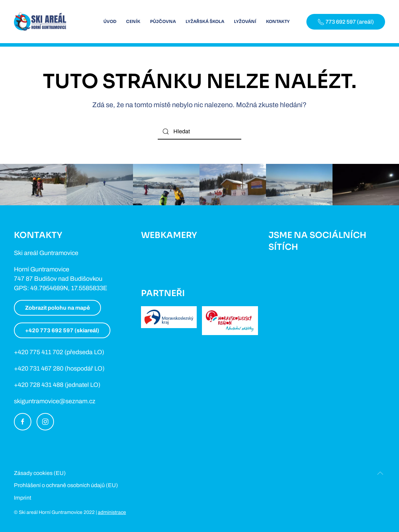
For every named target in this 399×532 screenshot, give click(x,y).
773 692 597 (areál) (346, 22)
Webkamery (169, 235)
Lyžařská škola (205, 21)
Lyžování (245, 21)
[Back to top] (380, 473)
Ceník (133, 21)
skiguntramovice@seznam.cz (55, 401)
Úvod (110, 21)
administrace (112, 512)
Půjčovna (163, 21)
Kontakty (278, 21)
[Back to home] (40, 22)
